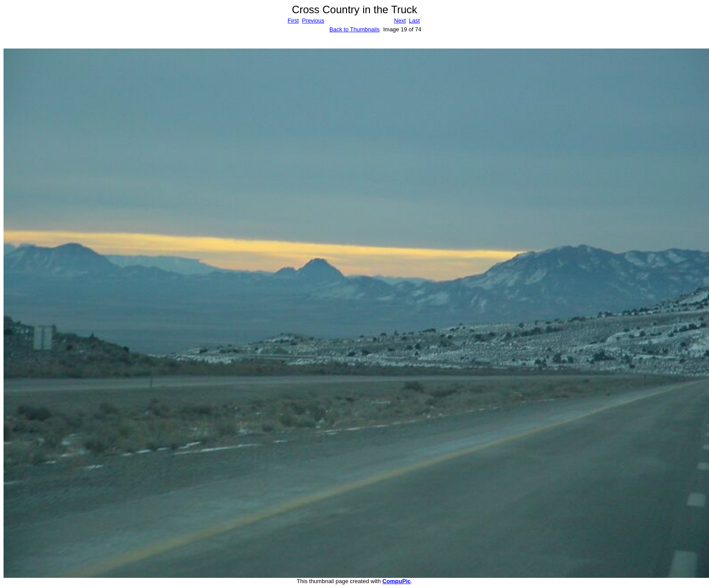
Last (414, 21)
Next (400, 21)
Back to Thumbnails (354, 29)
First (293, 21)
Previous (313, 21)
